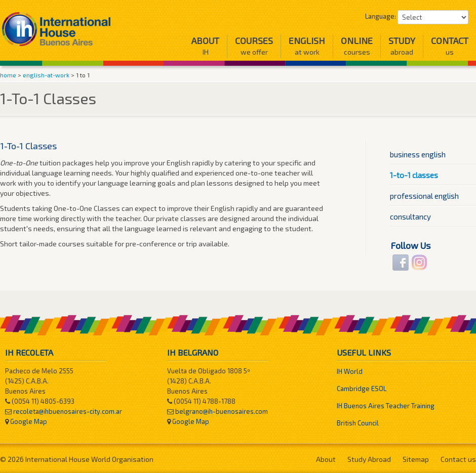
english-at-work (46, 75)
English (307, 46)
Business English (418, 154)
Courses (254, 46)
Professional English (424, 196)
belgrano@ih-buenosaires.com (222, 411)
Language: (381, 16)
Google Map (29, 421)
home (8, 75)
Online (357, 46)
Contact (450, 46)
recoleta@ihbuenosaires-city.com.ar (68, 411)
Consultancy (410, 217)
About (205, 46)
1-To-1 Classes (414, 175)
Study (402, 46)
